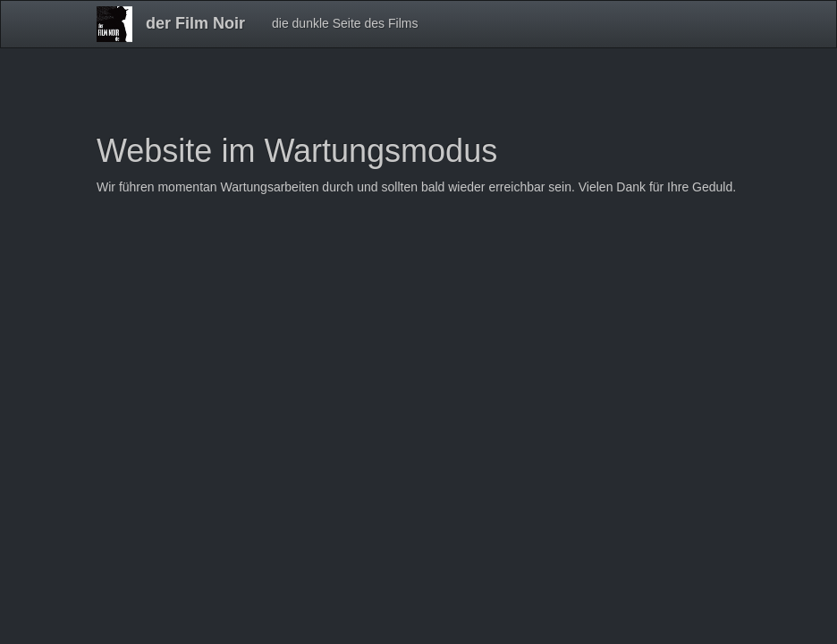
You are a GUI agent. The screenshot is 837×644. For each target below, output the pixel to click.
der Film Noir (195, 23)
